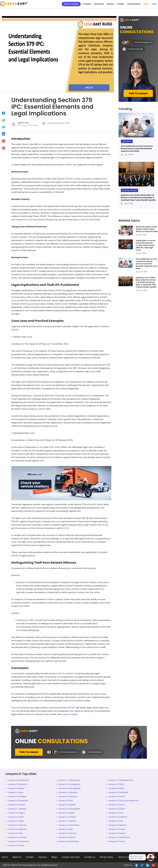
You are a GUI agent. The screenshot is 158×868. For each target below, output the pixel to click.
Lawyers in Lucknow (67, 833)
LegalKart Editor (23, 123)
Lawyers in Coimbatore (69, 825)
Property (87, 4)
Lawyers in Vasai (16, 817)
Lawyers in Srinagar (17, 797)
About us (17, 857)
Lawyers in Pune (116, 813)
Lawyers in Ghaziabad (69, 841)
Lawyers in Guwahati (18, 784)
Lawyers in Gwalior (67, 805)
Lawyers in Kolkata (67, 837)
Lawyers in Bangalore (18, 801)
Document (99, 4)
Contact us (90, 857)
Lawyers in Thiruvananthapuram (123, 801)
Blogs (146, 4)
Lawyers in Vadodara (68, 792)
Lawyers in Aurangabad (69, 784)
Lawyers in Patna (116, 784)
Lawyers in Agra (66, 829)
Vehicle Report (134, 4)
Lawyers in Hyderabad (18, 780)
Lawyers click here (71, 857)
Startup (110, 4)
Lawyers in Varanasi (17, 837)
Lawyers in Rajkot (116, 788)
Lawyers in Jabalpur (17, 809)
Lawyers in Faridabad (118, 792)
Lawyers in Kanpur (117, 829)
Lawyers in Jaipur (16, 821)
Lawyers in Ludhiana (118, 817)
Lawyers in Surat (16, 792)
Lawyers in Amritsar (67, 817)
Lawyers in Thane (116, 841)
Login (154, 4)
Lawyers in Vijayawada (69, 780)
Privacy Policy (107, 857)
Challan (120, 4)
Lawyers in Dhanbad (68, 797)
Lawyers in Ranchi (117, 797)
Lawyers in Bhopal (16, 805)
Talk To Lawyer (71, 4)
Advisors (43, 857)
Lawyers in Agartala (17, 829)
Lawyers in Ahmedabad (69, 788)
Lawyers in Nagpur (17, 813)
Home (5, 857)
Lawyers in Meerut (117, 833)
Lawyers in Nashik (66, 813)
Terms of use (124, 857)
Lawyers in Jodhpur (67, 821)
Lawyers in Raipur (16, 788)
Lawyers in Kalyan (117, 809)
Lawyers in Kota (65, 801)
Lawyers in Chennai (17, 825)
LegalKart (66, 714)
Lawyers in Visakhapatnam (121, 780)
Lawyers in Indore (116, 805)
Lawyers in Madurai (117, 825)
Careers (30, 857)
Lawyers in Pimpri (16, 846)
